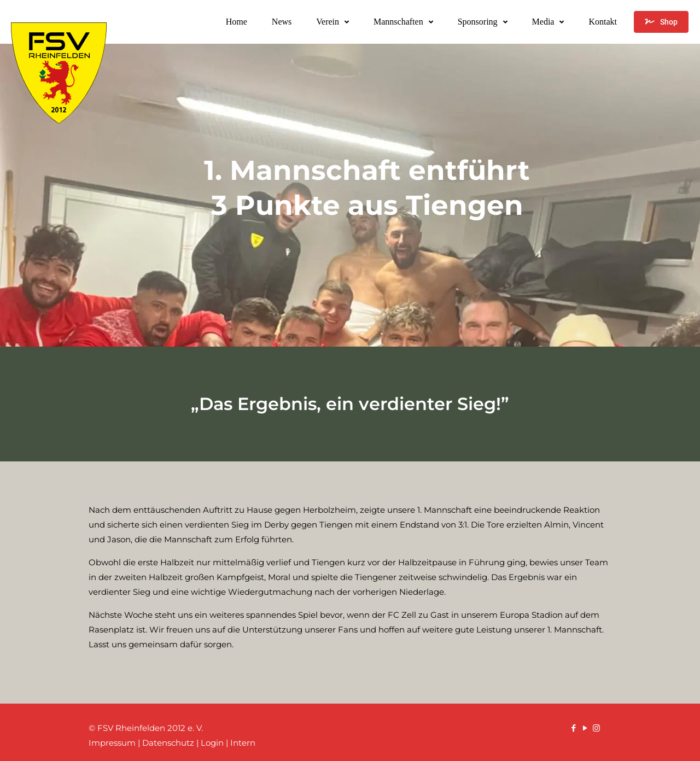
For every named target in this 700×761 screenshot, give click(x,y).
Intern (243, 743)
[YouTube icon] (585, 728)
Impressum (112, 743)
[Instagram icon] (596, 728)
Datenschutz (168, 743)
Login (212, 743)
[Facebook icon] (573, 728)
